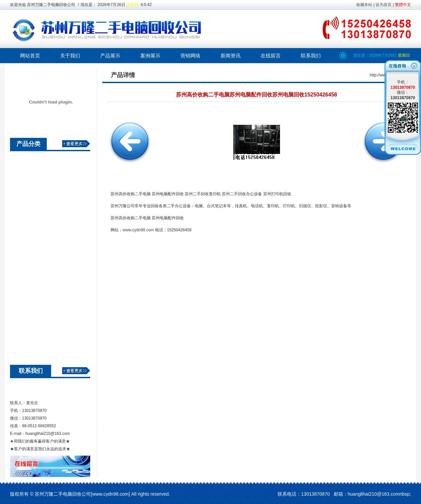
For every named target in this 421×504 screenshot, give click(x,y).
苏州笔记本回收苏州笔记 (46, 257)
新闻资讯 (231, 56)
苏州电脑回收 (34, 353)
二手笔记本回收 (37, 305)
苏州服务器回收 (37, 329)
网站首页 (30, 56)
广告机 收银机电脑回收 (44, 341)
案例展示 (150, 56)
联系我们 (311, 56)
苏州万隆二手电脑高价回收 (48, 197)
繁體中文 (403, 5)
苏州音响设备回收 (39, 161)
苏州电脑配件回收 (39, 269)
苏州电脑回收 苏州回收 (44, 281)
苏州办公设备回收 (39, 293)
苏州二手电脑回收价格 (44, 209)
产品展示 (110, 56)
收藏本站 (364, 5)
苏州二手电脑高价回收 (44, 233)
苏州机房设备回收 (39, 317)
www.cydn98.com (138, 230)
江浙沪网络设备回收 (41, 173)
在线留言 (271, 56)
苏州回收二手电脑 (39, 221)
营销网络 (190, 56)
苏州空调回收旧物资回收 (46, 185)
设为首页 (384, 5)
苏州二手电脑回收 (39, 245)
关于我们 (70, 56)
